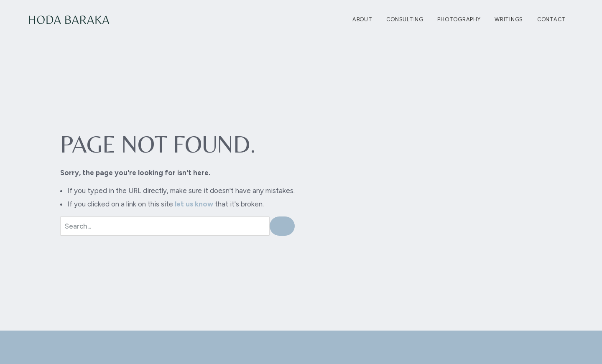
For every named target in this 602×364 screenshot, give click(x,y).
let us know (194, 204)
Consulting (405, 19)
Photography (459, 19)
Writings (509, 19)
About (362, 19)
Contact (551, 19)
